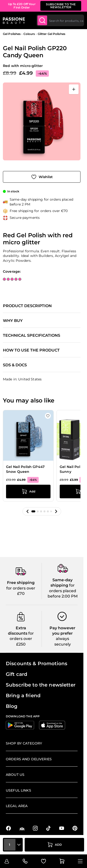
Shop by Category (24, 743)
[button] (28, 511)
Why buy (13, 321)
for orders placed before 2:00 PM (63, 591)
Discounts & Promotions (36, 663)
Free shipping (21, 583)
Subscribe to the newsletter (41, 685)
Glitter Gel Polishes (51, 34)
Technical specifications (32, 336)
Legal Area (17, 806)
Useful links (18, 790)
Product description (27, 306)
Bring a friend (23, 696)
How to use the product (31, 350)
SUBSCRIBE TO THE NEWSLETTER (61, 6)
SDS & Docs (15, 365)
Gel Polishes (12, 34)
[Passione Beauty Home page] (14, 20)
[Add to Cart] (54, 845)
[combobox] (60, 20)
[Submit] (42, 20)
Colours (29, 34)
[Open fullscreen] (74, 89)
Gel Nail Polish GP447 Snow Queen (25, 469)
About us (15, 775)
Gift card (17, 674)
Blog (12, 706)
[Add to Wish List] (42, 177)
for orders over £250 (22, 639)
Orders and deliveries (29, 759)
